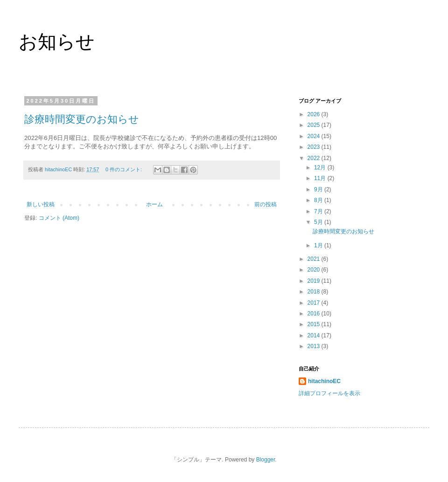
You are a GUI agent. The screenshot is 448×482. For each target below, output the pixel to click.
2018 (315, 292)
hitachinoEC (324, 381)
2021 (315, 259)
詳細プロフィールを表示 (329, 393)
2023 (315, 147)
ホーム (154, 204)
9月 (319, 189)
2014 (315, 335)
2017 (315, 303)
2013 (315, 346)
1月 (319, 245)
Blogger (266, 460)
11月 (321, 178)
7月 (319, 211)
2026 (315, 114)
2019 (315, 281)
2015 (315, 324)
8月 (319, 200)
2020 (315, 270)
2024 (315, 136)
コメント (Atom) (59, 218)
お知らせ (57, 42)
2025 (315, 125)
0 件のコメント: (124, 169)
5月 (319, 222)
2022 (315, 158)
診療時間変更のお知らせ (82, 119)
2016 (315, 314)
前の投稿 (266, 204)
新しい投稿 (41, 204)
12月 (321, 168)
